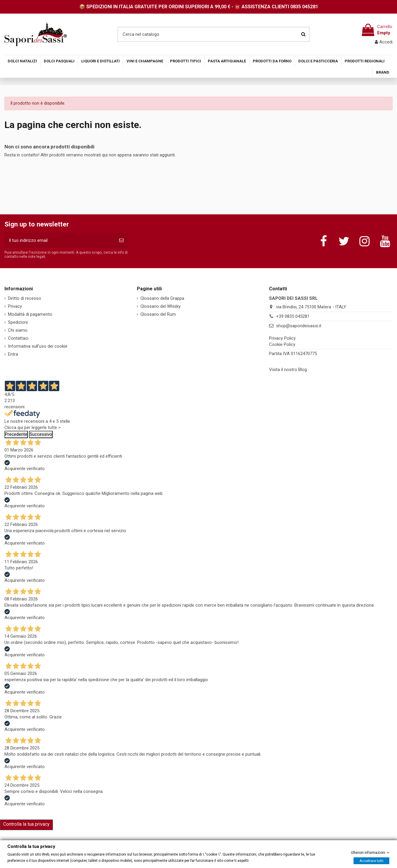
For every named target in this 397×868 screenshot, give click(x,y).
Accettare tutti (371, 860)
